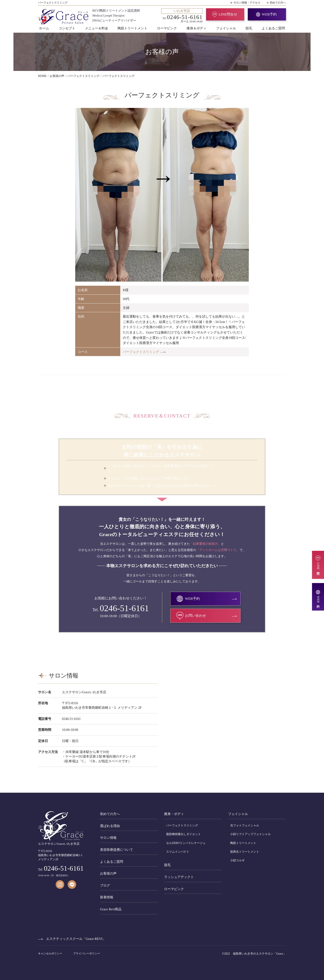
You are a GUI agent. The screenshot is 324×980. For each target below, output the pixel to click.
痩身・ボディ (174, 814)
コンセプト (67, 28)
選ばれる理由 (110, 826)
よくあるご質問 (273, 28)
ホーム (44, 28)
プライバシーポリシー (87, 953)
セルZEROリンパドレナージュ (186, 843)
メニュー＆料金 (96, 28)
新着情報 (107, 897)
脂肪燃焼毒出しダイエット (183, 834)
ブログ (105, 885)
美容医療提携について (117, 850)
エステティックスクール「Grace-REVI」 (76, 939)
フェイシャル (226, 28)
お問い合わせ (195, 616)
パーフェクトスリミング (141, 352)
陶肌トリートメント (132, 28)
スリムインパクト (178, 852)
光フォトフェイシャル (245, 825)
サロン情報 (108, 838)
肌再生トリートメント (245, 852)
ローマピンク (167, 28)
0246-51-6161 (124, 608)
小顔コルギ (237, 860)
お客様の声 (108, 873)
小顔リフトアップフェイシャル (250, 834)
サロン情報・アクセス (247, 3)
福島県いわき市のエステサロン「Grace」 (259, 954)
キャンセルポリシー (50, 953)
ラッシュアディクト (179, 877)
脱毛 (249, 28)
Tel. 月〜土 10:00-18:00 (182, 16)
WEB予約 (269, 14)
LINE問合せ (228, 14)
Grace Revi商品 (111, 909)
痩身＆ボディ (197, 28)
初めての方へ (278, 3)
